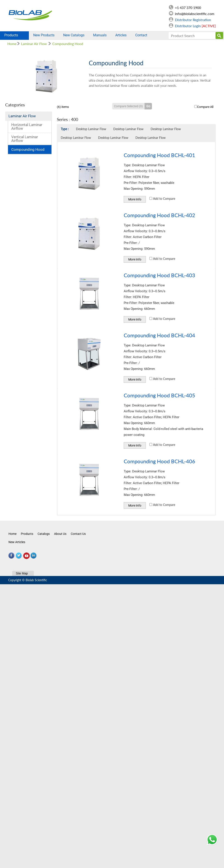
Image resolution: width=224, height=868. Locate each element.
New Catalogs (74, 35)
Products (14, 35)
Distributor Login (195, 26)
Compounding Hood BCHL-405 (159, 395)
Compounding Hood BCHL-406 (159, 461)
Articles (121, 35)
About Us (60, 534)
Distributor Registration (193, 20)
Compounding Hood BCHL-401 (159, 155)
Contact (141, 35)
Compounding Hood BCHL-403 (159, 275)
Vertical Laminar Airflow (25, 139)
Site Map (22, 573)
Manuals (100, 35)
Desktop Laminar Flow (91, 129)
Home (12, 44)
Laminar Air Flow (34, 44)
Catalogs (44, 534)
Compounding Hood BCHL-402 (159, 215)
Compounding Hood (68, 44)
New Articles (17, 542)
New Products (44, 35)
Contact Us (78, 534)
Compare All (204, 107)
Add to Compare (162, 199)
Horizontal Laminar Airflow (27, 127)
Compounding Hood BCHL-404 (159, 335)
